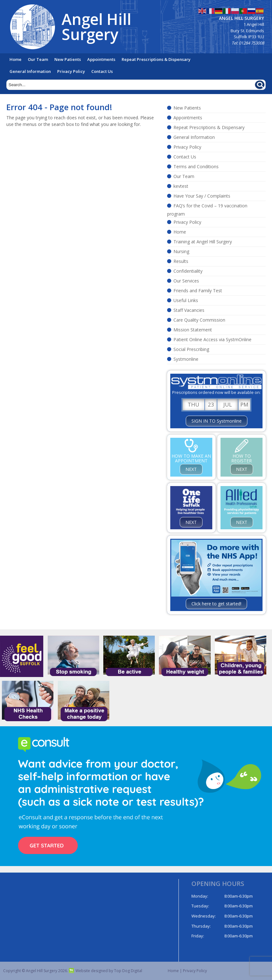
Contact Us (102, 71)
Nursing (181, 251)
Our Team (38, 59)
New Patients (68, 59)
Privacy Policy (71, 71)
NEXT (191, 469)
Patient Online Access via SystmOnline (212, 339)
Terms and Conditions (196, 166)
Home (15, 59)
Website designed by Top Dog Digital (106, 971)
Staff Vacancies (189, 310)
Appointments (101, 59)
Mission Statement (193, 330)
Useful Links (186, 300)
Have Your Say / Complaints (202, 196)
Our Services (186, 281)
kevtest (181, 186)
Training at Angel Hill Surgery (203, 242)
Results (181, 261)
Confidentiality (188, 271)
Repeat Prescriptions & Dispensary (156, 59)
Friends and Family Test (198, 291)
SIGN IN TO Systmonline (217, 421)
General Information (30, 71)
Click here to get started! (216, 604)
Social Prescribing (191, 349)
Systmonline (186, 359)
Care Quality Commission (199, 320)
